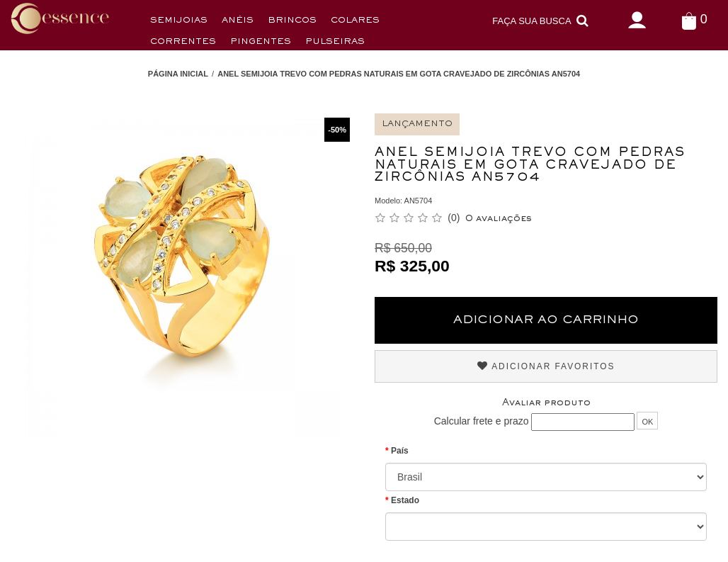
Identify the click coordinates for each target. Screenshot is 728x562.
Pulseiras (335, 42)
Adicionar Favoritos (546, 366)
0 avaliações (499, 219)
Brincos (292, 21)
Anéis (238, 21)
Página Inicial (178, 74)
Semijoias (179, 21)
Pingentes (261, 42)
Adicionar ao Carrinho (546, 320)
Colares (355, 21)
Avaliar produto (546, 403)
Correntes (183, 42)
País (400, 451)
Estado (405, 500)
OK (647, 422)
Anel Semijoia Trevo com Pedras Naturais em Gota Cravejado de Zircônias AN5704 (399, 74)
